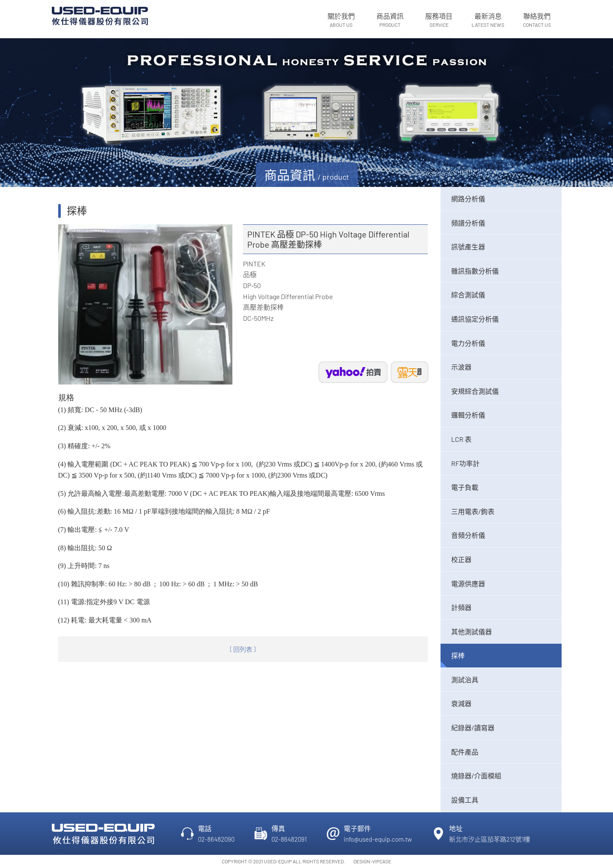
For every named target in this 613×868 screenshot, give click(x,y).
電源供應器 (468, 584)
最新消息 (488, 20)
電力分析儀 (468, 343)
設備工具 (465, 800)
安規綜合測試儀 (475, 391)
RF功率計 (465, 463)
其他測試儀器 (472, 632)
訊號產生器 (468, 247)
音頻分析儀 (468, 535)
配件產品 (465, 752)
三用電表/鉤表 (473, 511)
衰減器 (461, 703)
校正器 (461, 559)
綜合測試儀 (468, 295)
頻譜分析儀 (468, 223)
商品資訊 (390, 20)
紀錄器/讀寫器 (473, 728)
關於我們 (341, 20)
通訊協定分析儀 (475, 319)
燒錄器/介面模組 (476, 776)
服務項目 (439, 20)
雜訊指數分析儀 (475, 271)
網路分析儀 (468, 199)
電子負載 (465, 487)
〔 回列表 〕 (243, 649)
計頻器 (461, 607)
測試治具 (465, 680)
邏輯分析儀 (468, 415)
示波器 (461, 367)
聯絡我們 (537, 20)
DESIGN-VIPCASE (372, 861)
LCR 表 (461, 439)
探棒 (458, 655)
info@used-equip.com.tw (378, 839)
